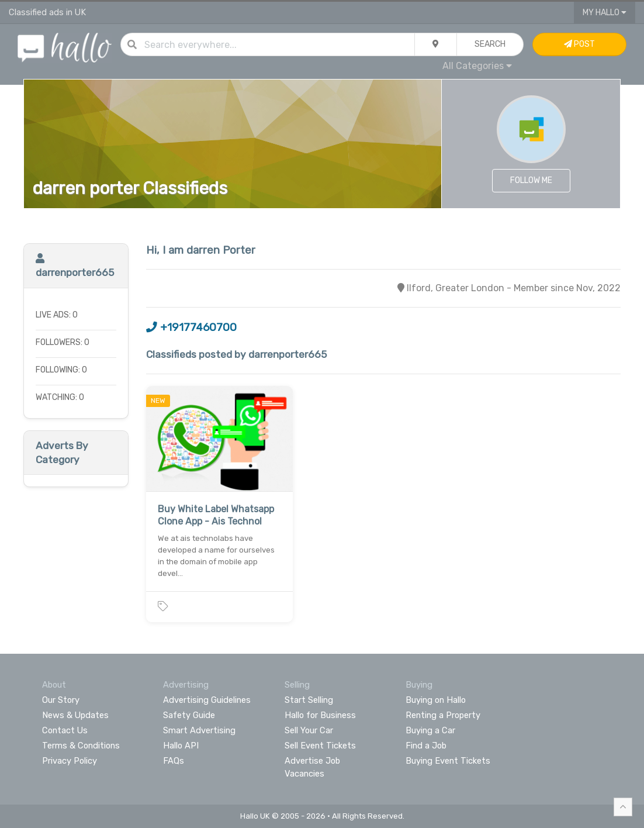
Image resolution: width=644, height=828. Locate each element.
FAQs (174, 761)
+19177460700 (191, 327)
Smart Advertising (199, 730)
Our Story (61, 700)
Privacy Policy (70, 761)
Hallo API (181, 746)
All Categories (477, 66)
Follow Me (531, 180)
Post (579, 44)
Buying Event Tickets (448, 761)
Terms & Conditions (81, 746)
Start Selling (309, 700)
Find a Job (426, 746)
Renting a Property (443, 715)
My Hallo (605, 13)
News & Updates (75, 715)
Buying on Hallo (436, 700)
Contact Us (65, 730)
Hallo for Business (320, 715)
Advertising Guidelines (207, 700)
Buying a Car (430, 730)
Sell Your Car (309, 730)
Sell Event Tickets (320, 746)
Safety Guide (189, 715)
